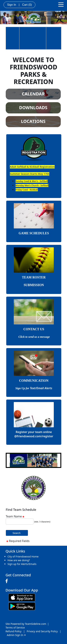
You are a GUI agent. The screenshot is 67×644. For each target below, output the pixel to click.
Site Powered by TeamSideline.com (26, 624)
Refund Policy (13, 631)
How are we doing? (19, 560)
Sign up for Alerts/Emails (22, 564)
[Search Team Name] (20, 522)
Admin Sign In (16, 635)
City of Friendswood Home (23, 556)
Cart (27, 5)
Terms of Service (15, 628)
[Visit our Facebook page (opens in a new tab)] (8, 581)
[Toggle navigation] (61, 4)
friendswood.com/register (35, 436)
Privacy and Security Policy (42, 631)
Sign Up (21, 388)
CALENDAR (33, 94)
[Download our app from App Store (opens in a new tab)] (22, 597)
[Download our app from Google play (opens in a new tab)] (22, 606)
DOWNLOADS (33, 108)
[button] (9, 460)
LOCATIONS (33, 121)
